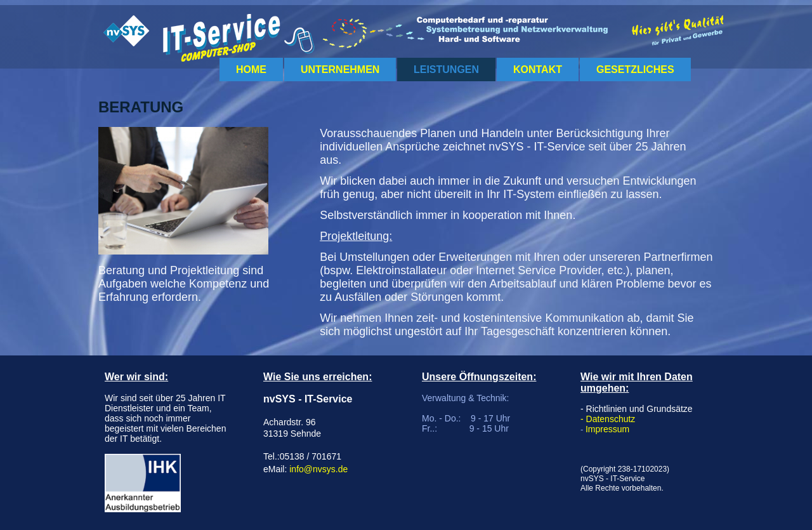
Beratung (141, 107)
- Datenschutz (608, 419)
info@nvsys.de (318, 469)
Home (251, 70)
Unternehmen (340, 70)
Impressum (607, 429)
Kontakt (538, 70)
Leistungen (446, 70)
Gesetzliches (635, 70)
